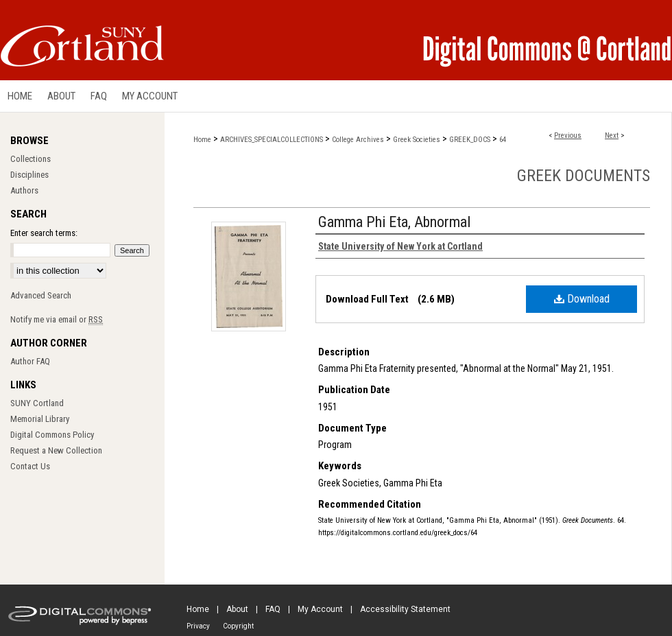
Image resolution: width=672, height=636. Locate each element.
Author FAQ (30, 361)
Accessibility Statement (405, 609)
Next (612, 136)
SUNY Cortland (37, 403)
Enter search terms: (44, 233)
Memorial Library (40, 419)
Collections (31, 159)
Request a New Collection (56, 450)
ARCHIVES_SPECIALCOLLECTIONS (272, 140)
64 (503, 140)
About (237, 609)
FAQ (273, 609)
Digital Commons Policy (52, 435)
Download (582, 299)
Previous (568, 136)
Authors (24, 190)
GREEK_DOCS (470, 140)
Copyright (238, 626)
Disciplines (29, 175)
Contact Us (30, 466)
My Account (320, 609)
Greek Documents (584, 176)
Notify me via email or (57, 319)
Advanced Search (41, 295)
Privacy (198, 626)
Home (202, 140)
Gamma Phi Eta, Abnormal (394, 222)
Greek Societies (417, 140)
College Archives (358, 140)
